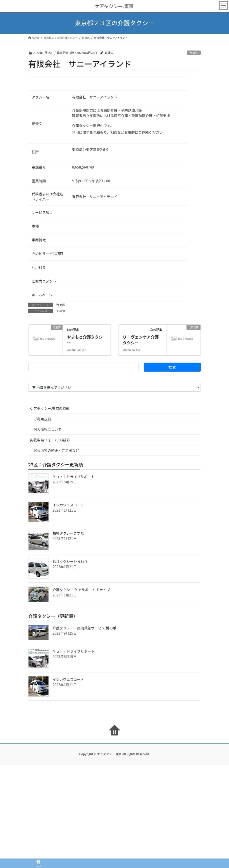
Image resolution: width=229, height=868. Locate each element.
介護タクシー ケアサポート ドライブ (81, 590)
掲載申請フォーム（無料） (51, 440)
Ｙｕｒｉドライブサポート (73, 477)
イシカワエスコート (68, 505)
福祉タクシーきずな (68, 533)
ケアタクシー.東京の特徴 (50, 408)
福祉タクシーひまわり (70, 561)
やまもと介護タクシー (85, 340)
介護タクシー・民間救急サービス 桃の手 (84, 628)
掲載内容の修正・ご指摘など (56, 450)
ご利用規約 (42, 419)
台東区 (194, 53)
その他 (61, 311)
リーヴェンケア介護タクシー (141, 340)
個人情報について (47, 429)
